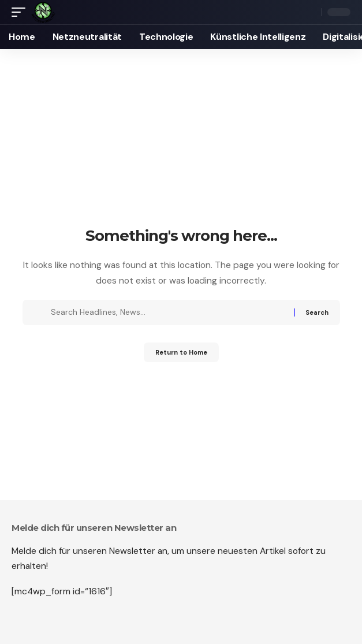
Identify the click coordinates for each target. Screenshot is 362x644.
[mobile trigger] (21, 12)
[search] (310, 12)
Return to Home (181, 352)
